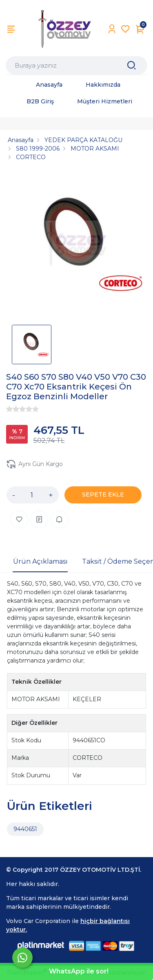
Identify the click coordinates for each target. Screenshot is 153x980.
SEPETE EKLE (103, 494)
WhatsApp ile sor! (79, 971)
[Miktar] (32, 495)
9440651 (25, 829)
